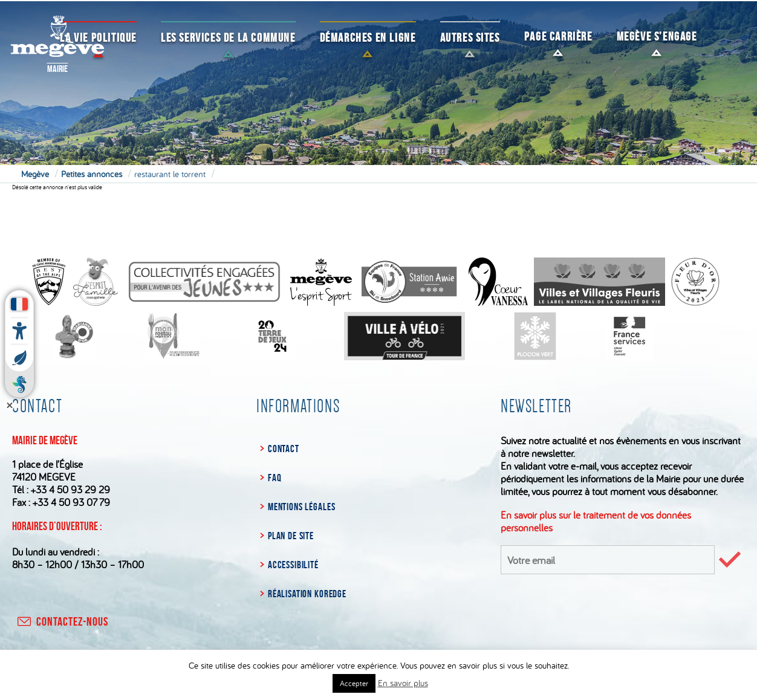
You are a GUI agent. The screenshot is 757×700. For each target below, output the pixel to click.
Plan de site (291, 536)
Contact (284, 449)
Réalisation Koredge (307, 594)
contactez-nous (62, 621)
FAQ (275, 478)
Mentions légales (302, 507)
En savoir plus (403, 683)
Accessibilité (293, 565)
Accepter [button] (354, 683)
